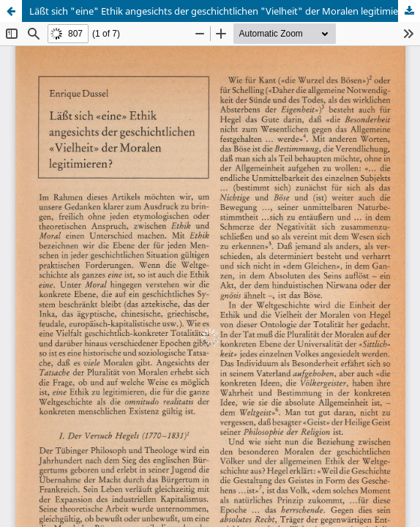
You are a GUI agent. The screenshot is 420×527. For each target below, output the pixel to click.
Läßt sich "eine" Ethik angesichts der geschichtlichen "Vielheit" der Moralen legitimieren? (224, 11)
